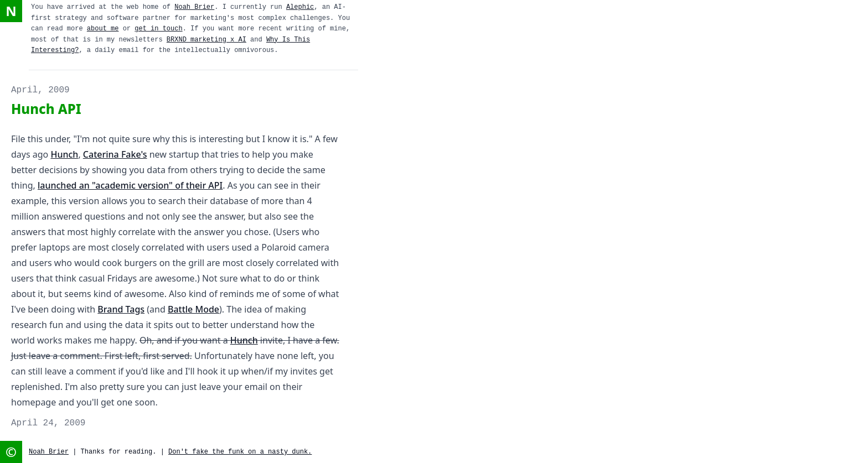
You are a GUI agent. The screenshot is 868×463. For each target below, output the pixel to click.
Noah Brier (194, 7)
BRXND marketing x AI (206, 40)
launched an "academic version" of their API (130, 185)
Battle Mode (193, 309)
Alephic (300, 7)
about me (103, 29)
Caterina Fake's (115, 154)
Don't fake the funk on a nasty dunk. (240, 452)
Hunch (64, 154)
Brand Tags (121, 309)
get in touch (158, 29)
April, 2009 (40, 90)
